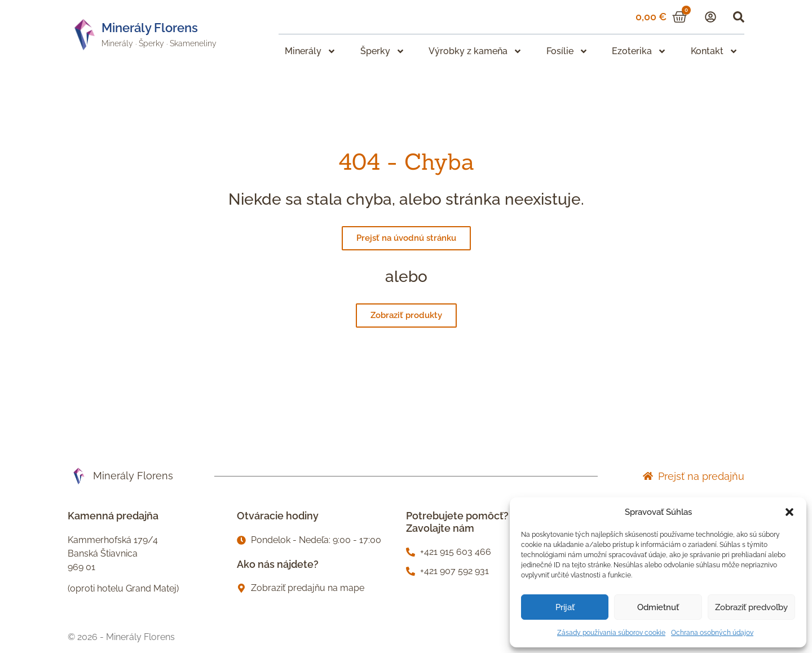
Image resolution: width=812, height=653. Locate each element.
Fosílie (567, 51)
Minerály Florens (150, 28)
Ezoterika (639, 51)
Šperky (151, 43)
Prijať (565, 607)
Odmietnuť (658, 607)
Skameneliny (193, 43)
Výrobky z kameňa (475, 51)
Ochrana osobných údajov (712, 633)
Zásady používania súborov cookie (611, 633)
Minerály (117, 43)
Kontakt (714, 51)
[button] (789, 512)
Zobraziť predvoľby (751, 607)
